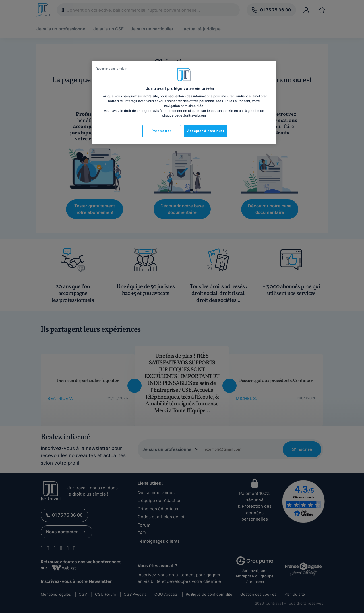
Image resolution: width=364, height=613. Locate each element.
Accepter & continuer (206, 131)
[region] (184, 103)
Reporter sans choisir (111, 69)
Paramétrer (162, 131)
